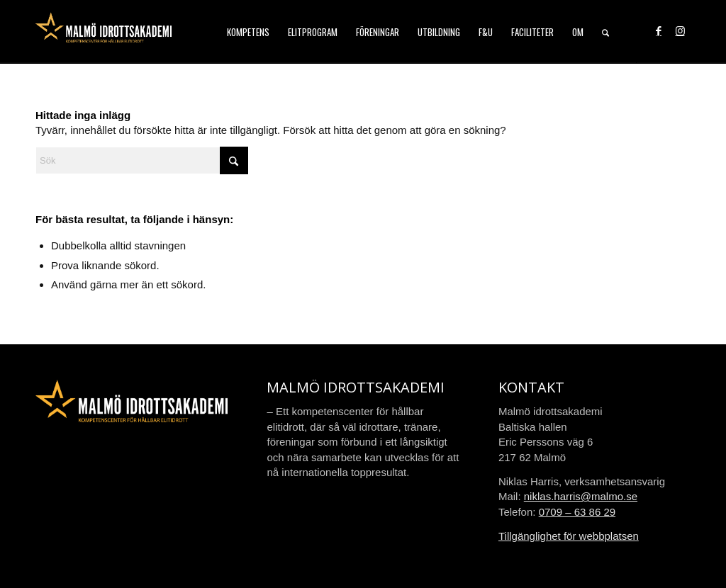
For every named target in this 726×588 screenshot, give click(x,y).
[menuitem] (248, 32)
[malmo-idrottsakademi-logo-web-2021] (104, 32)
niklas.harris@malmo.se (581, 496)
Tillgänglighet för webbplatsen (569, 536)
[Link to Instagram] (680, 31)
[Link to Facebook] (659, 31)
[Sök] (605, 32)
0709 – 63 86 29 (577, 512)
